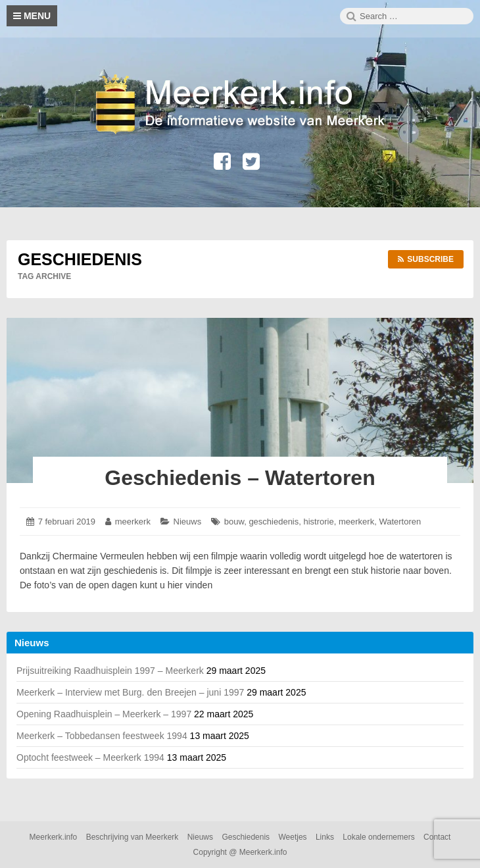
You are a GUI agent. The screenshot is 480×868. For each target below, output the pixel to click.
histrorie (319, 522)
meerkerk (133, 522)
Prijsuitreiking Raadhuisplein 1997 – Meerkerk (110, 671)
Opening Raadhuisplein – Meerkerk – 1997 (104, 714)
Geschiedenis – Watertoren (240, 478)
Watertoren (400, 522)
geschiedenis (274, 522)
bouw (234, 522)
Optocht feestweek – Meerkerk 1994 (90, 757)
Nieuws (188, 522)
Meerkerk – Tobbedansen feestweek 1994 (102, 736)
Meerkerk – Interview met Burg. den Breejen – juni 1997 (130, 692)
